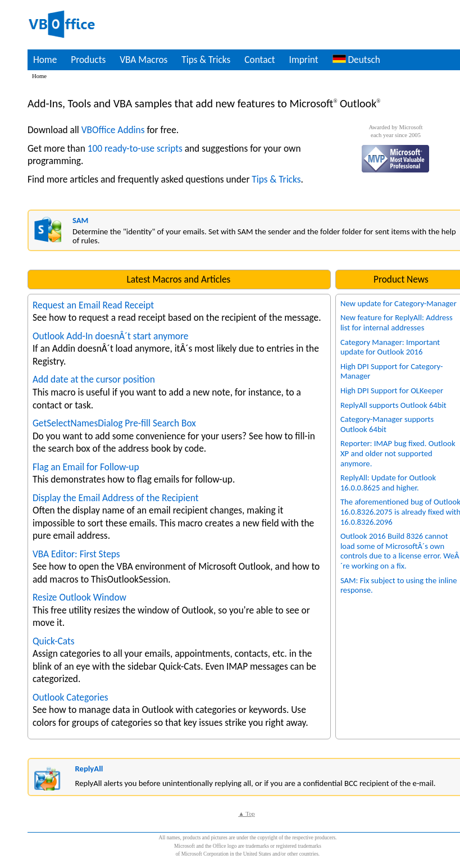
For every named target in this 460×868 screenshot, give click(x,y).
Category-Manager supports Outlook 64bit (387, 424)
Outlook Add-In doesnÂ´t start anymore (111, 336)
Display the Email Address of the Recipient (116, 498)
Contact (259, 60)
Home (45, 60)
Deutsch (356, 60)
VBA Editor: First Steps (76, 554)
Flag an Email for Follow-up (86, 467)
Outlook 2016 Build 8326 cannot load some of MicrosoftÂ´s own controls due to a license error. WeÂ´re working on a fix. (400, 551)
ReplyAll (89, 769)
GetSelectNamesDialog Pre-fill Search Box (114, 423)
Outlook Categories (70, 697)
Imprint (304, 60)
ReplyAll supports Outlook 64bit (393, 405)
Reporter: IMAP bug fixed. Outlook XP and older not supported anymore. (398, 453)
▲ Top (246, 814)
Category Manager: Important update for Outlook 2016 (390, 347)
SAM (80, 220)
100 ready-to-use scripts (135, 148)
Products (88, 60)
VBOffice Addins (113, 130)
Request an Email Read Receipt (93, 305)
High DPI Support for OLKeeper (392, 390)
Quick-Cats (54, 641)
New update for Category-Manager (398, 303)
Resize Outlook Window (79, 597)
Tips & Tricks (206, 60)
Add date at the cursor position (94, 379)
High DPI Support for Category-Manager (391, 371)
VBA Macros (144, 60)
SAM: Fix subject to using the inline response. (399, 585)
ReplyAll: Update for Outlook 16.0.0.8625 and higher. (388, 483)
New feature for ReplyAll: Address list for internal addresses (397, 322)
